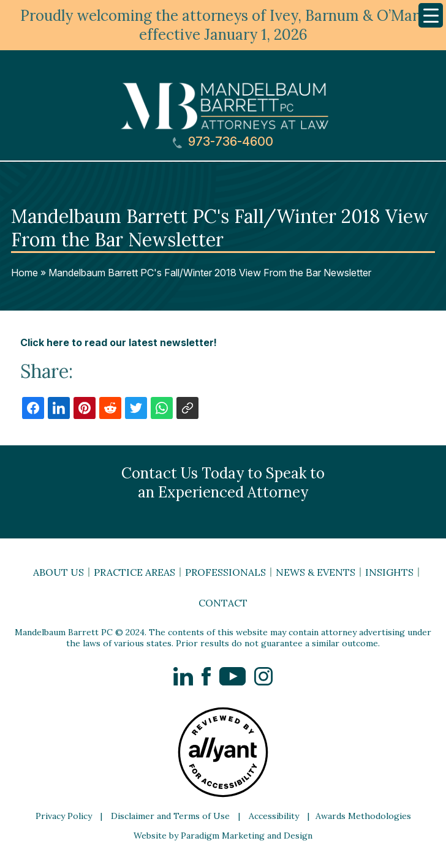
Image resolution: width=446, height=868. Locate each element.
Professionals (225, 572)
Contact (223, 603)
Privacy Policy (64, 816)
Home (25, 273)
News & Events (316, 572)
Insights (389, 572)
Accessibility (274, 816)
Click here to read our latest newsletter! (119, 342)
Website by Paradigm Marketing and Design (223, 836)
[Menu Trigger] (431, 15)
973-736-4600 (223, 142)
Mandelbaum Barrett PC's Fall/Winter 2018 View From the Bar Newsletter (210, 273)
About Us (59, 572)
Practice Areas (134, 572)
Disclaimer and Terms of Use (170, 816)
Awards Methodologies (363, 816)
